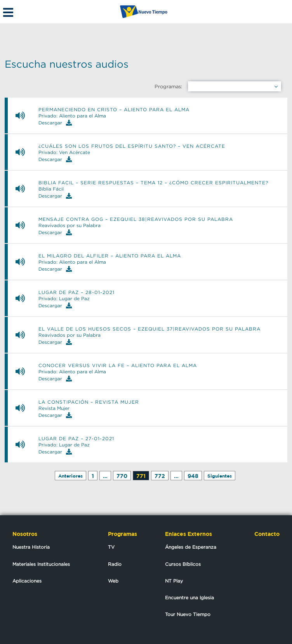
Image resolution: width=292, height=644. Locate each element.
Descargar (55, 123)
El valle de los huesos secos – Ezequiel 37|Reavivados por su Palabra (149, 329)
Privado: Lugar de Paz (64, 299)
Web (113, 581)
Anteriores (70, 476)
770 (122, 476)
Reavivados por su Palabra (70, 226)
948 (193, 476)
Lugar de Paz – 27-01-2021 (76, 439)
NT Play (174, 581)
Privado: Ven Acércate (64, 152)
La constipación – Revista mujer (89, 402)
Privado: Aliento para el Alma (72, 116)
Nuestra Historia (31, 547)
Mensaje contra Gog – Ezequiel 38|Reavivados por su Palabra (136, 219)
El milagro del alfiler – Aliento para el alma (110, 256)
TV (111, 547)
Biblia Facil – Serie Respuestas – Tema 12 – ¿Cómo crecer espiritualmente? (153, 183)
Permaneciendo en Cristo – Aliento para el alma (114, 110)
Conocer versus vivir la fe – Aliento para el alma (118, 366)
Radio (115, 564)
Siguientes (220, 476)
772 (160, 476)
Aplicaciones (27, 581)
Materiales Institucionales (41, 564)
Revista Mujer (54, 408)
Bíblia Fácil (51, 189)
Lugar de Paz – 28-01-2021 (76, 292)
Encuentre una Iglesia (189, 598)
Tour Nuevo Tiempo (188, 614)
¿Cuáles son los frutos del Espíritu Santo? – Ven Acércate (132, 146)
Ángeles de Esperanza (191, 547)
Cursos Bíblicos (183, 564)
